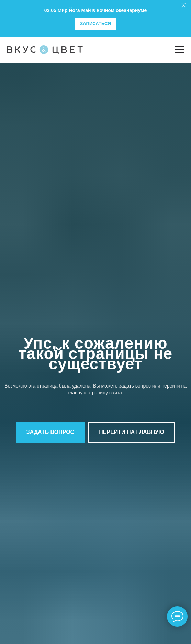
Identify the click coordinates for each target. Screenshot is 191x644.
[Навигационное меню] (179, 50)
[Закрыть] (184, 5)
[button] (50, 432)
